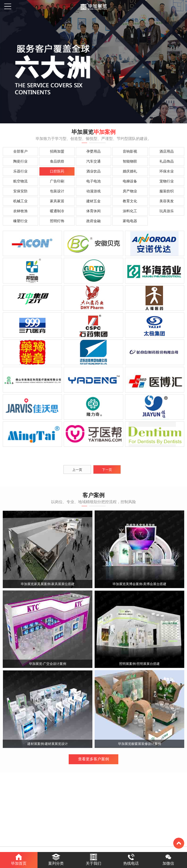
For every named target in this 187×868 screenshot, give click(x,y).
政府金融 (93, 221)
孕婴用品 (93, 151)
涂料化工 (130, 211)
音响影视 (130, 151)
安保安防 (20, 191)
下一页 (107, 470)
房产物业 (130, 191)
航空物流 (20, 181)
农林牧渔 (20, 211)
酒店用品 (167, 151)
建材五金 (93, 201)
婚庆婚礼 (130, 171)
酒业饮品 (93, 171)
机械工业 (20, 201)
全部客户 (20, 151)
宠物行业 (167, 181)
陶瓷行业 (20, 161)
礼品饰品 (167, 161)
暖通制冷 (57, 211)
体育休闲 (93, 211)
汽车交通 (93, 161)
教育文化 (130, 201)
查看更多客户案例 (93, 759)
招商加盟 (57, 151)
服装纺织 (167, 191)
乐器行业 (20, 171)
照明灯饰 (57, 221)
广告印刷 (57, 181)
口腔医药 (57, 171)
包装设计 (57, 191)
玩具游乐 (167, 211)
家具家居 (57, 201)
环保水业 (167, 171)
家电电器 (130, 221)
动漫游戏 (93, 191)
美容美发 (167, 201)
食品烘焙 (57, 161)
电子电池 (93, 181)
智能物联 (130, 161)
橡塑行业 (20, 221)
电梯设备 (130, 181)
